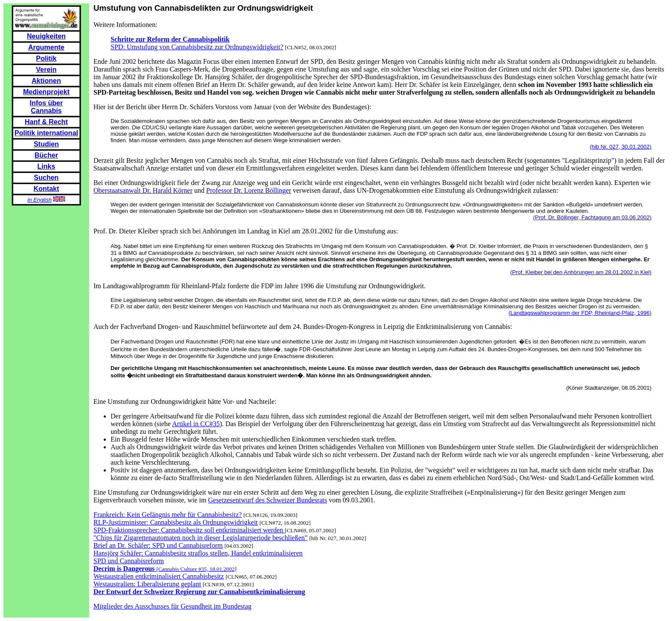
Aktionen (46, 81)
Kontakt (46, 189)
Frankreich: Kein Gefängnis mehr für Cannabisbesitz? (168, 515)
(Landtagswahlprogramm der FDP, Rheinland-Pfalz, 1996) (580, 313)
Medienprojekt (46, 92)
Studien (46, 144)
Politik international (46, 133)
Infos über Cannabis (46, 107)
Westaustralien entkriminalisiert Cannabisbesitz (159, 576)
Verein (46, 70)
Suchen (46, 178)
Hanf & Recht (46, 122)
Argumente (46, 47)
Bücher (46, 155)
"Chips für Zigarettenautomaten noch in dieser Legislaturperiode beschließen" (201, 538)
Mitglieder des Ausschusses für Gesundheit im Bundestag (172, 606)
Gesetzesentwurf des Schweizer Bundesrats (267, 500)
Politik (46, 58)
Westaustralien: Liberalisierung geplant (147, 584)
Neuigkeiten (46, 36)
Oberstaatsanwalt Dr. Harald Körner (143, 190)
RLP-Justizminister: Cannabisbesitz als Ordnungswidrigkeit (176, 522)
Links (46, 166)
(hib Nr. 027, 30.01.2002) (621, 147)
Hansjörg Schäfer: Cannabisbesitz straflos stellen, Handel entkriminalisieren (198, 553)
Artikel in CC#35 (196, 424)
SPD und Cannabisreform (129, 561)
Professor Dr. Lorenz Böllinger (249, 190)
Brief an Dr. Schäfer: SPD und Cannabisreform (158, 545)
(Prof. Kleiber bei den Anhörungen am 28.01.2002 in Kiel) (581, 272)
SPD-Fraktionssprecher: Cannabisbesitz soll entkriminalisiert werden (189, 530)
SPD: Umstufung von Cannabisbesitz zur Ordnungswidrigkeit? (197, 47)
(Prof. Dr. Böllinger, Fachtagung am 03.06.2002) (592, 217)
